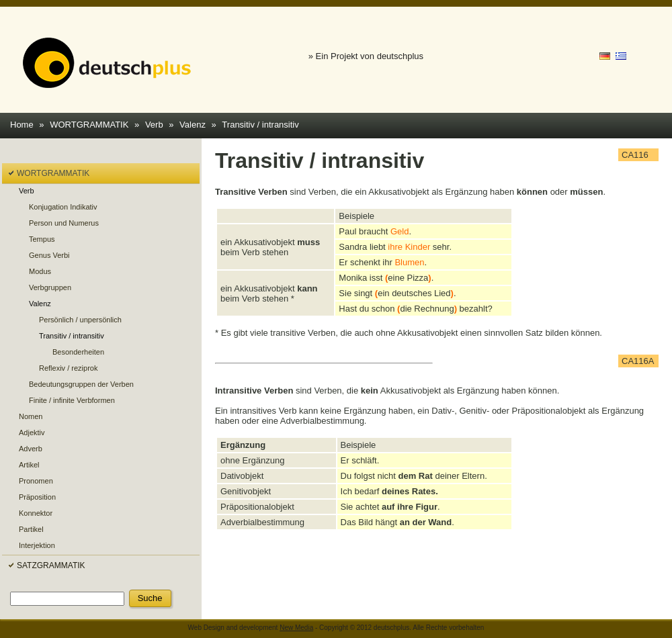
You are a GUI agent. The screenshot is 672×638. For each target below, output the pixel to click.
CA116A (638, 361)
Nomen (31, 416)
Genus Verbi (49, 255)
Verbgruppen (50, 287)
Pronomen (36, 481)
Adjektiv (32, 432)
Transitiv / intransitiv (260, 125)
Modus (40, 271)
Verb (154, 125)
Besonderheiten (78, 352)
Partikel (31, 529)
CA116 (635, 155)
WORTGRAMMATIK (89, 125)
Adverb (31, 449)
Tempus (42, 239)
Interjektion (37, 545)
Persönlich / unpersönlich (80, 320)
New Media (296, 628)
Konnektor (36, 513)
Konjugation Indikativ (63, 207)
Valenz (193, 125)
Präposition (37, 497)
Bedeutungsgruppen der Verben (81, 384)
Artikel (29, 465)
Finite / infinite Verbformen (72, 400)
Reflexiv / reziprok (68, 368)
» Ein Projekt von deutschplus (366, 56)
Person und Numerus (64, 223)
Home (22, 125)
